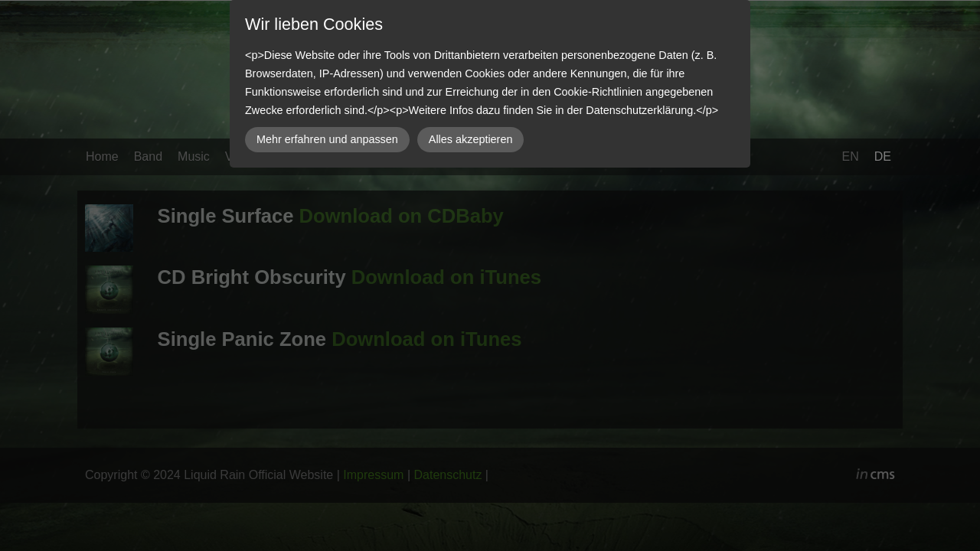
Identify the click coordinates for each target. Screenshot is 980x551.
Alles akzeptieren (471, 139)
